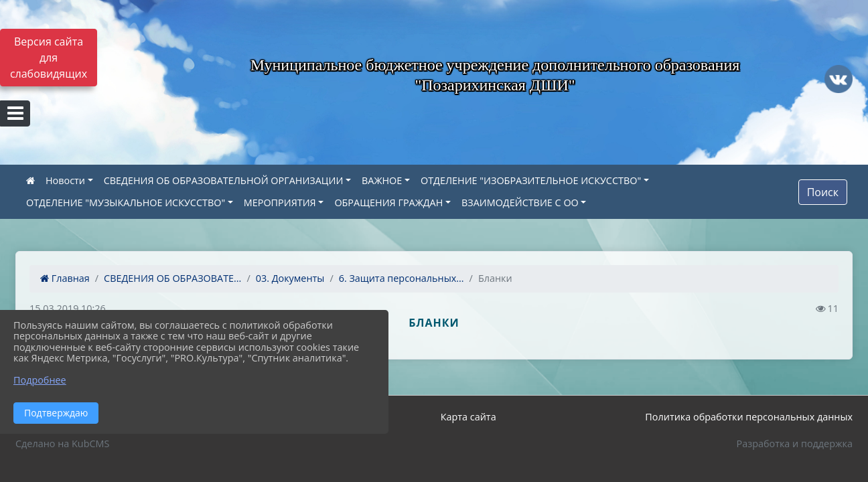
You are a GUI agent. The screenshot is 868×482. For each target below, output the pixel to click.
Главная (65, 278)
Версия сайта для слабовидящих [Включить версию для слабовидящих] (49, 58)
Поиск (823, 192)
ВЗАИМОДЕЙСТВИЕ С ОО (520, 203)
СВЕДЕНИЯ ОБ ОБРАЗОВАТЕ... (172, 278)
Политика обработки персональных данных (749, 417)
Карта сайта (468, 417)
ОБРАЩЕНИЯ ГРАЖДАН (388, 203)
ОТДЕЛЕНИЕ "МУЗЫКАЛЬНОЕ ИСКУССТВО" (126, 203)
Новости (65, 180)
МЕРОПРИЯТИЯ (280, 203)
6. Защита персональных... (402, 278)
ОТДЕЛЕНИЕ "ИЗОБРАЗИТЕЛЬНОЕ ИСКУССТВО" (531, 180)
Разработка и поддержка (795, 444)
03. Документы (290, 278)
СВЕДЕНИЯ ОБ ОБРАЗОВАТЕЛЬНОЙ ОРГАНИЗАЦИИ (224, 180)
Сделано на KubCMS (62, 444)
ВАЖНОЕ (382, 180)
